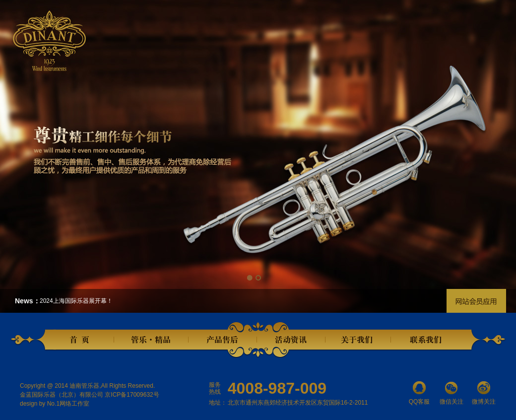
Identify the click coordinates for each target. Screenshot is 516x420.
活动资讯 (291, 340)
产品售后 (223, 340)
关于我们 (358, 340)
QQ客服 (419, 393)
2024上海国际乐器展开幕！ (76, 301)
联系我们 (427, 340)
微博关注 (484, 393)
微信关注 (451, 393)
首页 (82, 340)
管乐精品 (151, 340)
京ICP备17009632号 (132, 395)
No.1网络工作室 (68, 404)
